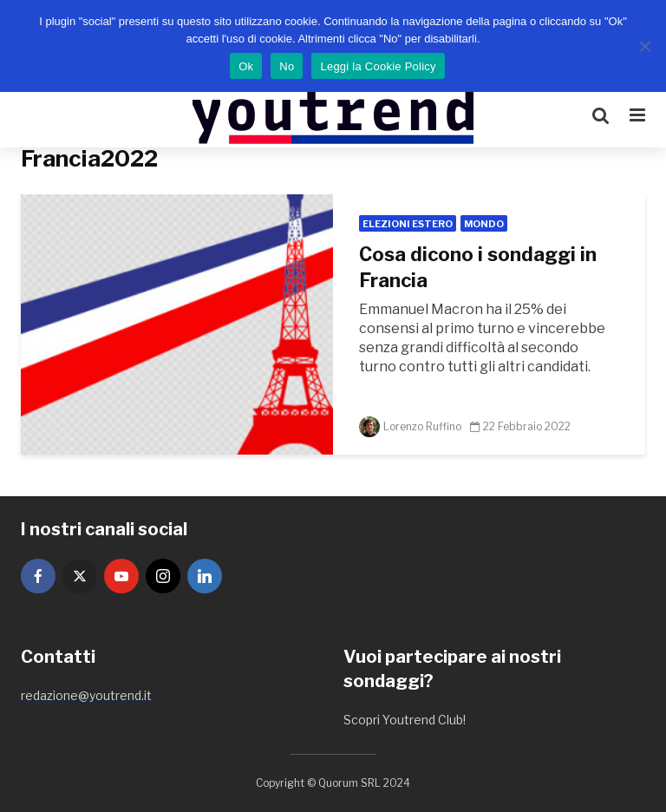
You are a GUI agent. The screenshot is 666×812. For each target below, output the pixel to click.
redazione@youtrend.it (86, 695)
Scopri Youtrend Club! (405, 720)
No (287, 66)
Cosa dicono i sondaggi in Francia (478, 267)
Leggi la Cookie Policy (378, 66)
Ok (246, 66)
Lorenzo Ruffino (410, 426)
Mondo (484, 224)
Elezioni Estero (408, 224)
